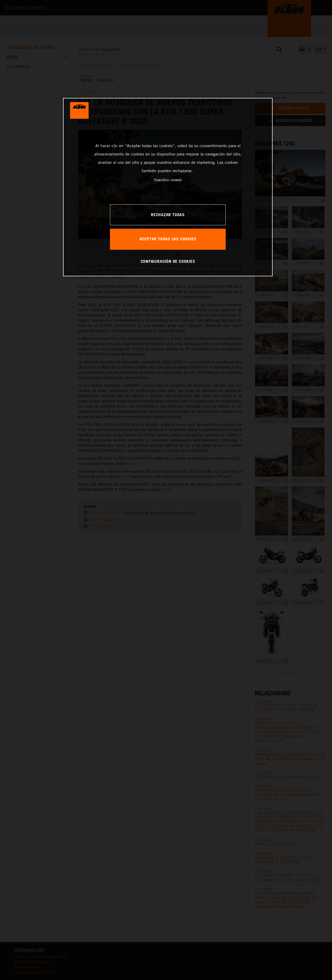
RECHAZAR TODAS (168, 215)
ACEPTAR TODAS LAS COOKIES (168, 239)
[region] (168, 187)
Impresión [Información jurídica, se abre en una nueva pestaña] (176, 179)
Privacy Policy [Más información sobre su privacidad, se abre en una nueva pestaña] (162, 179)
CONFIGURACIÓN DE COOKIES (168, 261)
